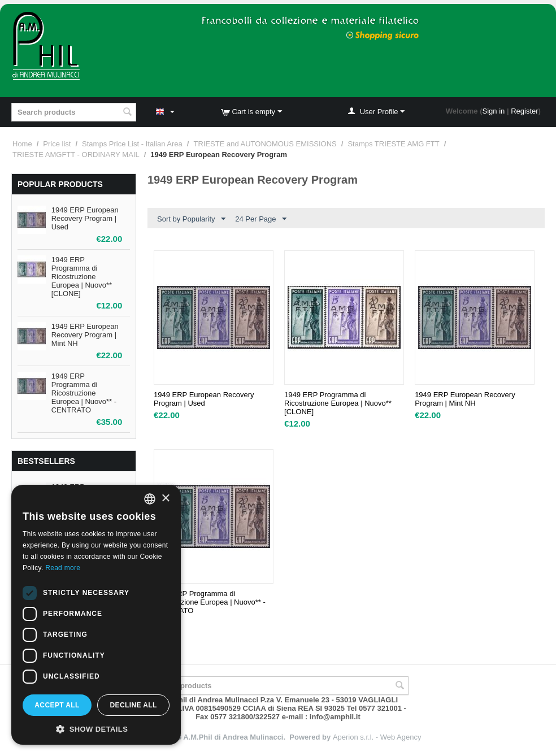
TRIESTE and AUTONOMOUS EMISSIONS (265, 144)
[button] (96, 728)
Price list (57, 144)
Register (524, 111)
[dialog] (96, 615)
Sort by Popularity (191, 219)
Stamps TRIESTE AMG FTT (393, 144)
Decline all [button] (133, 705)
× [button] (165, 499)
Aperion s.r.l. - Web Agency (377, 737)
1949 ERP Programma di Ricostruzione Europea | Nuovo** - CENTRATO (84, 393)
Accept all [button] (57, 705)
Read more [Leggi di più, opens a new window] (63, 568)
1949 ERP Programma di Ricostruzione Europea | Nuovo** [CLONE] (82, 277)
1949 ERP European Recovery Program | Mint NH (85, 335)
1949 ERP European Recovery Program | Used (85, 218)
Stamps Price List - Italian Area (132, 144)
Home (22, 144)
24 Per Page (260, 219)
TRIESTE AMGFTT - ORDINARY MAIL (76, 155)
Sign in (494, 111)
